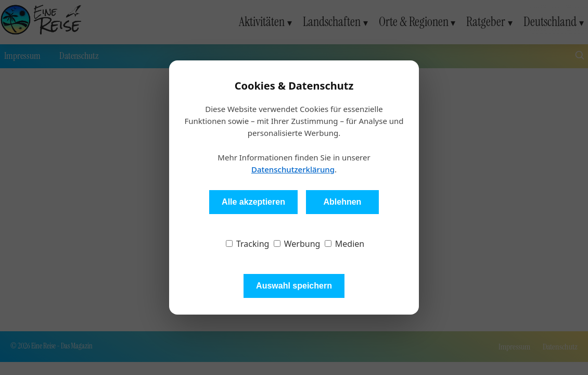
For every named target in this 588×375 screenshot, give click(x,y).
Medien (345, 244)
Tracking (248, 244)
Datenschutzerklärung (293, 169)
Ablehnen (342, 202)
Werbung (297, 244)
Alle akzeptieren (253, 202)
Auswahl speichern (294, 286)
